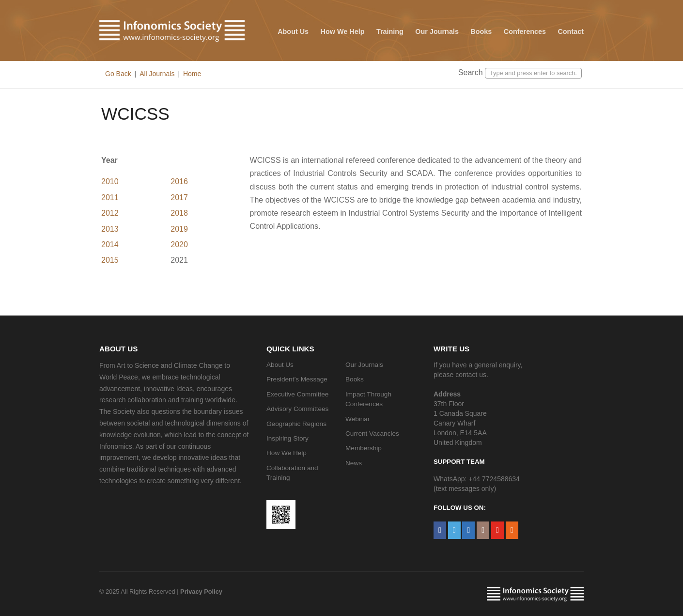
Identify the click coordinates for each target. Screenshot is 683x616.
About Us (293, 32)
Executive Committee (297, 394)
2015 (110, 260)
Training (390, 32)
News (354, 463)
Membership (364, 448)
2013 (110, 229)
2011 (110, 197)
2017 (179, 197)
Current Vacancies (372, 434)
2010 (110, 182)
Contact (571, 32)
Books (481, 32)
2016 (179, 182)
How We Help (343, 32)
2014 (110, 245)
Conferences (525, 32)
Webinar (357, 419)
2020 (179, 245)
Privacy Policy (201, 592)
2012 (110, 213)
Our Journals (437, 32)
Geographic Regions (296, 424)
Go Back (118, 74)
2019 (179, 229)
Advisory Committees (297, 409)
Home (192, 74)
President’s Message (297, 379)
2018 (179, 213)
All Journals (157, 74)
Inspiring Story (287, 438)
